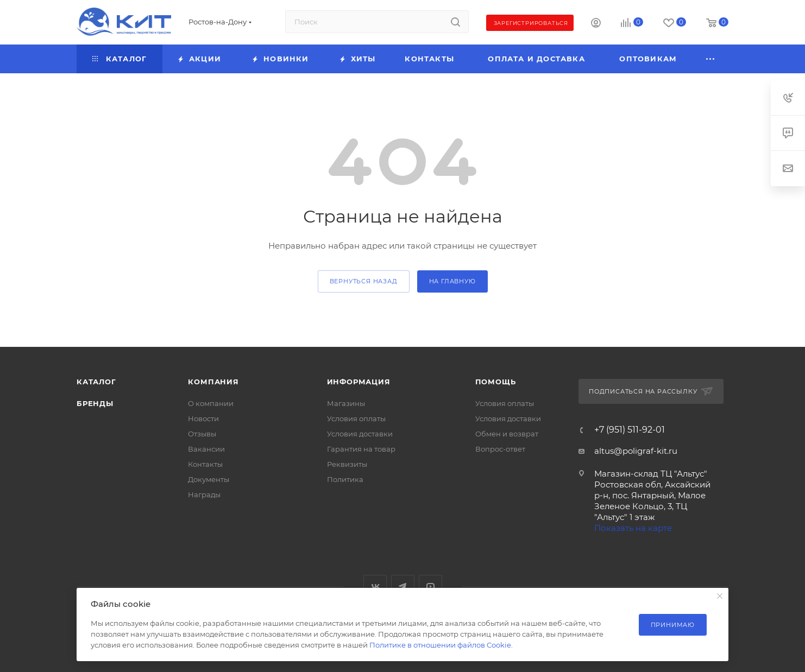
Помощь (496, 382)
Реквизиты (347, 464)
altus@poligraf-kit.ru (636, 451)
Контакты (205, 464)
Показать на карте (633, 528)
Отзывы (202, 434)
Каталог (96, 382)
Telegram (403, 587)
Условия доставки (360, 434)
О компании (211, 403)
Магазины (346, 403)
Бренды (95, 403)
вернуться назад (364, 281)
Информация (359, 382)
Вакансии (206, 449)
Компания (213, 382)
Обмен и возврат (507, 434)
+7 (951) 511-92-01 (630, 430)
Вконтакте (375, 587)
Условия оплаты (356, 419)
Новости (203, 419)
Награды (204, 495)
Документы (209, 479)
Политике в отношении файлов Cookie (440, 645)
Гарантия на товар (361, 449)
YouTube (430, 587)
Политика (345, 479)
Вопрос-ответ (500, 449)
